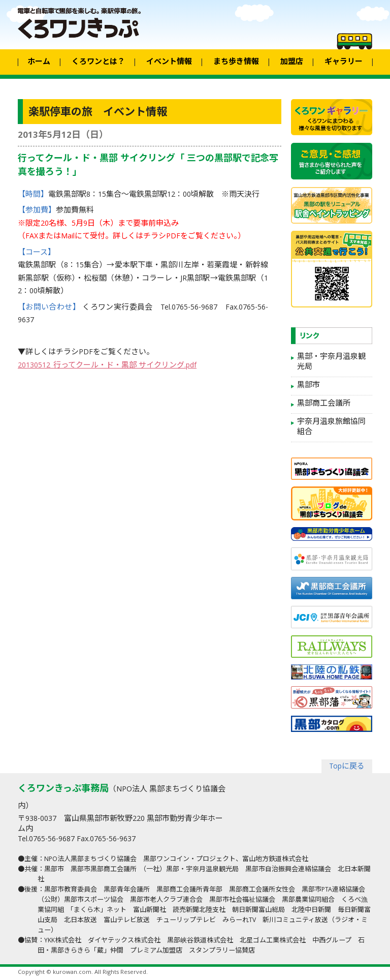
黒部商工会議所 (324, 404)
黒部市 (308, 386)
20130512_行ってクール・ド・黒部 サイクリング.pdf (107, 366)
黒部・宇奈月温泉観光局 (331, 362)
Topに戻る (347, 767)
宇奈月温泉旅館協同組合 (331, 427)
